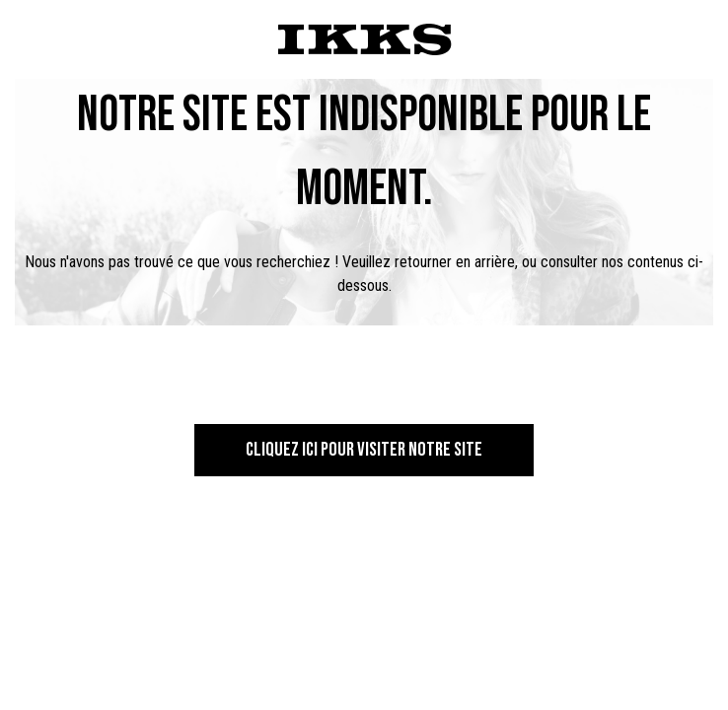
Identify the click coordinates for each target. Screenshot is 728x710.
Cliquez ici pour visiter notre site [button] (364, 450)
